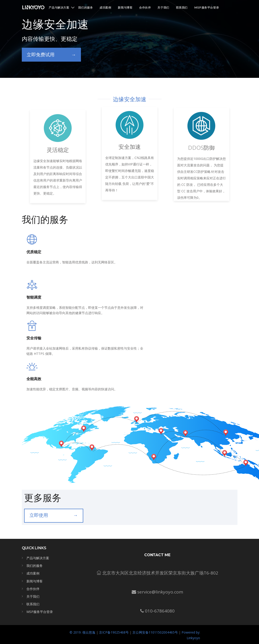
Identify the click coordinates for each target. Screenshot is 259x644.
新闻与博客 (125, 8)
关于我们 (163, 8)
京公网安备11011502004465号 (155, 632)
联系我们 (182, 8)
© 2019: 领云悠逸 (82, 632)
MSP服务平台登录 (207, 8)
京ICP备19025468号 (114, 632)
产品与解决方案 (38, 558)
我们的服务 (85, 8)
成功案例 (105, 8)
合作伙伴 (145, 8)
